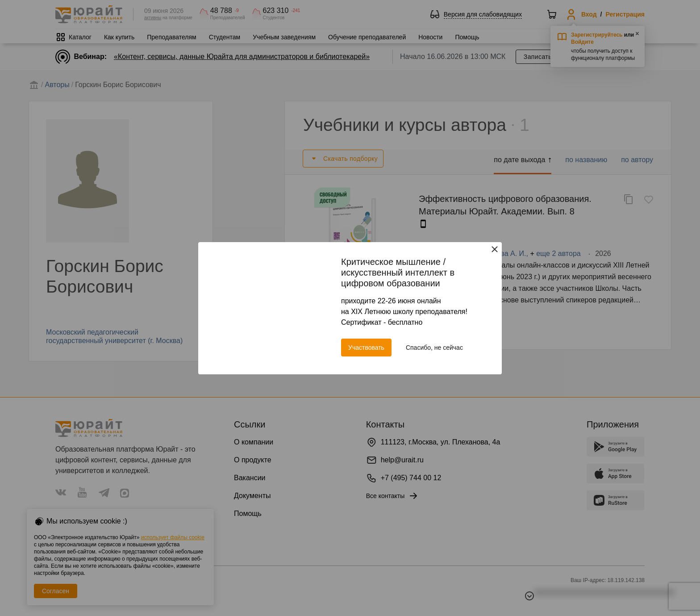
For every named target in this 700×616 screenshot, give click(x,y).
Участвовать (366, 348)
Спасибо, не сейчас (434, 348)
